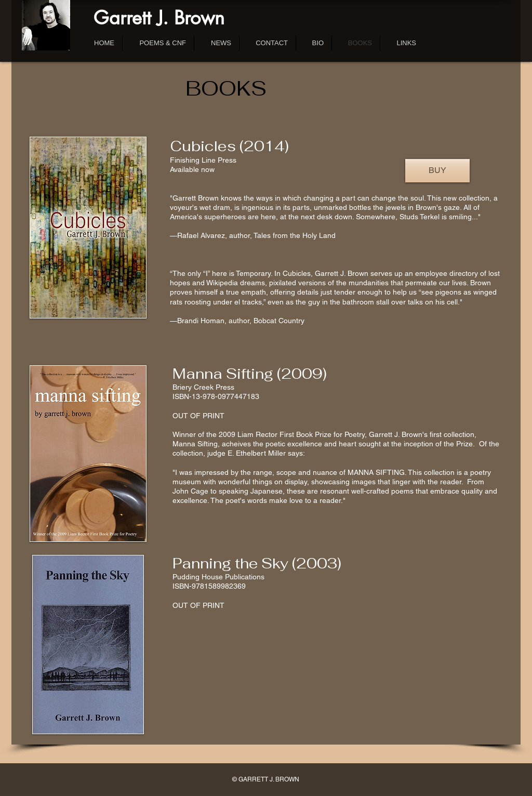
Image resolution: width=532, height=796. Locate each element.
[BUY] (437, 171)
